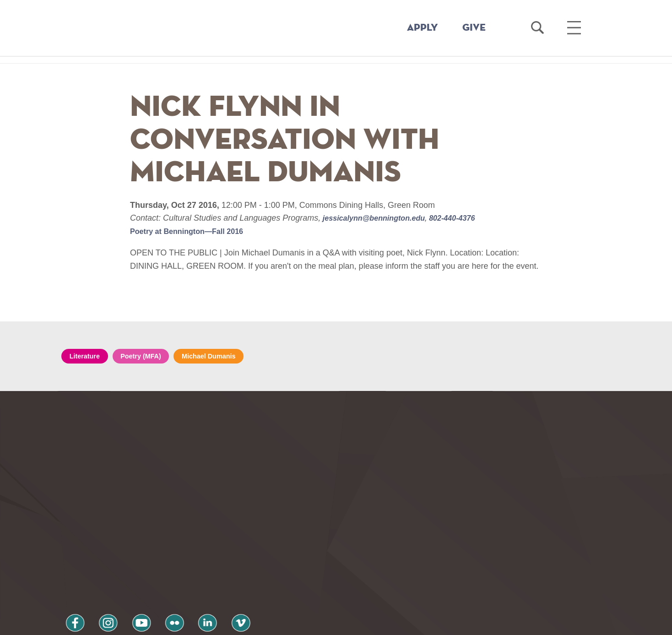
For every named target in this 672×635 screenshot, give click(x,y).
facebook (71, 562)
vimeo (202, 562)
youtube (124, 562)
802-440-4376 (466, 218)
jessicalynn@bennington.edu (380, 218)
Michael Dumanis (225, 357)
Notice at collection (279, 623)
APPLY (423, 28)
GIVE (474, 28)
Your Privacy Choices (365, 623)
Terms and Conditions (184, 586)
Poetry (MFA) (150, 357)
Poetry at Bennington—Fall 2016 (193, 231)
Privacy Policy (94, 586)
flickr (150, 562)
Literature (87, 357)
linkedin (176, 562)
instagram (98, 562)
